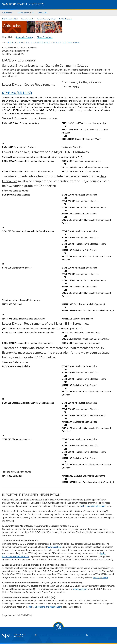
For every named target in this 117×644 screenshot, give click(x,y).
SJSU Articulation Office (10, 19)
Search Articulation (26, 13)
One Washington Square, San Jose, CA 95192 (59, 635)
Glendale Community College (46, 19)
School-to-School (27, 19)
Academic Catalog (24, 37)
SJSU (23, 4)
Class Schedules (45, 37)
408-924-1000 (96, 635)
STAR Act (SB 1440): (17, 93)
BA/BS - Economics (65, 19)
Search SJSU (43, 13)
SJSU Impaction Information (93, 506)
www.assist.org (54, 547)
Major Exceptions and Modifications (46, 607)
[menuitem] (8, 13)
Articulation (7, 13)
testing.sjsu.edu (100, 577)
